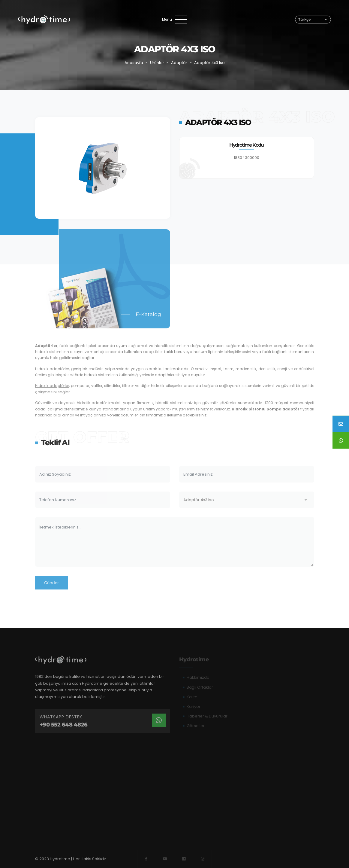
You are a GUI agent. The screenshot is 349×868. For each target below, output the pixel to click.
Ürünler (157, 63)
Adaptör (179, 63)
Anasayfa (134, 63)
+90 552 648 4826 (64, 725)
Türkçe (304, 19)
